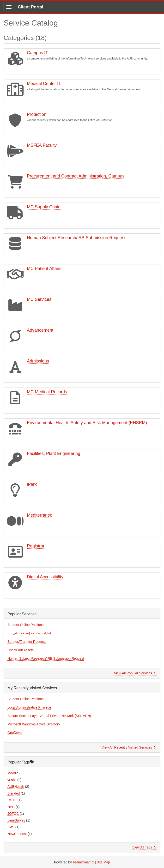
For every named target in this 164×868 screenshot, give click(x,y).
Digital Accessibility (45, 577)
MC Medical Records (47, 392)
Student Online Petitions (25, 625)
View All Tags (144, 847)
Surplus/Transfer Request (27, 642)
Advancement (40, 330)
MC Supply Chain (44, 207)
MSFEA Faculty (42, 145)
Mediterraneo (40, 515)
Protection (37, 114)
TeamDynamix (83, 862)
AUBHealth (16, 787)
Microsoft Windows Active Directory (34, 724)
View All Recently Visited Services (129, 747)
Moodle (13, 773)
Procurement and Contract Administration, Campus (76, 176)
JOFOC (13, 814)
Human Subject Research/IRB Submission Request (76, 238)
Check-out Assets (21, 650)
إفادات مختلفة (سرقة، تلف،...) (29, 633)
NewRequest (17, 834)
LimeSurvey (16, 820)
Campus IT (37, 53)
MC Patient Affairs (44, 269)
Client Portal (30, 7)
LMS (11, 827)
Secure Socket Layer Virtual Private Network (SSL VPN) (49, 716)
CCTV (12, 800)
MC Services (39, 299)
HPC (11, 807)
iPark (32, 484)
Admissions (38, 361)
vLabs (12, 780)
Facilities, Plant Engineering (54, 454)
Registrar (36, 546)
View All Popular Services (135, 673)
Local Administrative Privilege (29, 707)
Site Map (103, 862)
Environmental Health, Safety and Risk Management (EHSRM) (87, 423)
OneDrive (15, 733)
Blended (14, 793)
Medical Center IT (44, 84)
